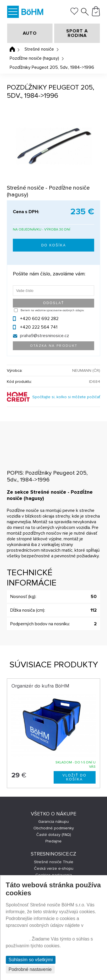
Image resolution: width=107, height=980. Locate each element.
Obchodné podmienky (54, 828)
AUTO (30, 33)
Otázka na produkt (54, 346)
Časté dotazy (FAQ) (54, 835)
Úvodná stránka (12, 49)
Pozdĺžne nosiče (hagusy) (34, 58)
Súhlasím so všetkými (31, 960)
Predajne (53, 841)
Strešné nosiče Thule (54, 862)
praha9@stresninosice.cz (45, 336)
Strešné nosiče (39, 49)
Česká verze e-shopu (54, 868)
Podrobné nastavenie (30, 969)
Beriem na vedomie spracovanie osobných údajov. (52, 310)
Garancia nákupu (53, 822)
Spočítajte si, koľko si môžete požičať (66, 397)
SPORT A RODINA (77, 33)
